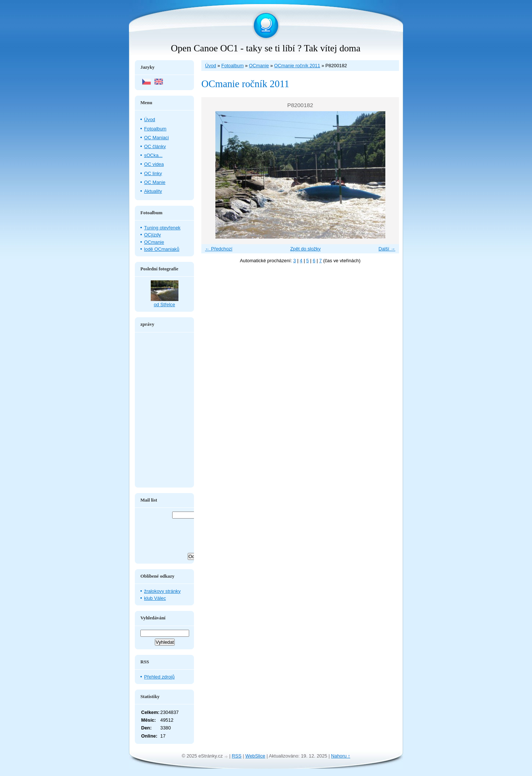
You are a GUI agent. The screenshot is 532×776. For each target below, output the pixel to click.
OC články (155, 146)
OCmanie (259, 66)
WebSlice (255, 756)
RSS (236, 756)
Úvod (211, 66)
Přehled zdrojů (159, 677)
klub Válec (155, 598)
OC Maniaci (156, 138)
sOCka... (153, 155)
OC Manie (155, 182)
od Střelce (164, 305)
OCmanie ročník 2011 (297, 66)
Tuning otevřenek (162, 228)
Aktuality (153, 191)
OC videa (154, 164)
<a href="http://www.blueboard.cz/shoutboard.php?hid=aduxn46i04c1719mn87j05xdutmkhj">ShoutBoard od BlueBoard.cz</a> (164, 410)
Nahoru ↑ (341, 756)
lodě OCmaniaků (162, 249)
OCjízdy (153, 235)
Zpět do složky (305, 249)
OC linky (153, 173)
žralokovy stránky (162, 591)
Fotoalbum (232, 66)
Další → (387, 249)
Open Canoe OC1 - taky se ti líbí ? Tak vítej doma (265, 48)
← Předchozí (219, 249)
